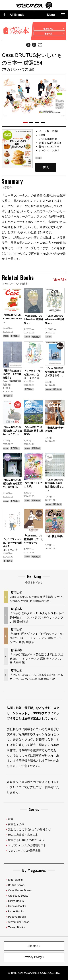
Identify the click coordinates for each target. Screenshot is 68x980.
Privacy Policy (33, 957)
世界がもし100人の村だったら (27, 840)
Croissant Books (18, 896)
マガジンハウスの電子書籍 (24, 851)
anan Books (15, 880)
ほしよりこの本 (30, 829)
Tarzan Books (16, 927)
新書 (11, 819)
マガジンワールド (34, 5)
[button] (25, 122)
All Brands (14, 15)
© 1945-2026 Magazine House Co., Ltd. (34, 973)
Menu (56, 15)
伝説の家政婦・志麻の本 (23, 835)
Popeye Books (17, 917)
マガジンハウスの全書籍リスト (27, 845)
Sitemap (33, 946)
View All (60, 280)
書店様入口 (54, 29)
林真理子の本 (16, 824)
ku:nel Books (16, 911)
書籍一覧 (54, 34)
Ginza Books (16, 901)
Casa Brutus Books (20, 890)
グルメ (55, 150)
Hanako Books (17, 906)
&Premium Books (19, 922)
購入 (46, 167)
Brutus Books (16, 885)
